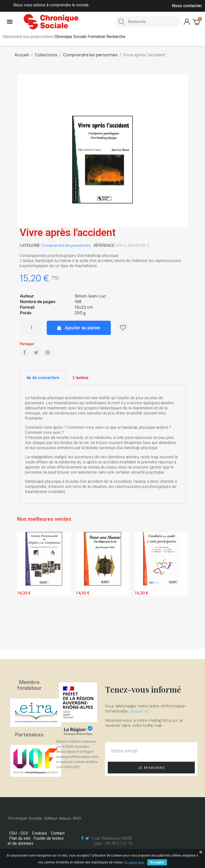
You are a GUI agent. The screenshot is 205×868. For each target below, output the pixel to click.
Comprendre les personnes (66, 245)
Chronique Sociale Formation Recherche (90, 37)
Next (180, 589)
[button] (23, 151)
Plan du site (20, 838)
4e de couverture (43, 378)
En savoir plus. (135, 862)
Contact (58, 833)
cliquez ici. (140, 711)
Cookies (40, 833)
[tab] (43, 378)
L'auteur (81, 378)
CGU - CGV (19, 833)
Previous (25, 589)
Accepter (157, 862)
